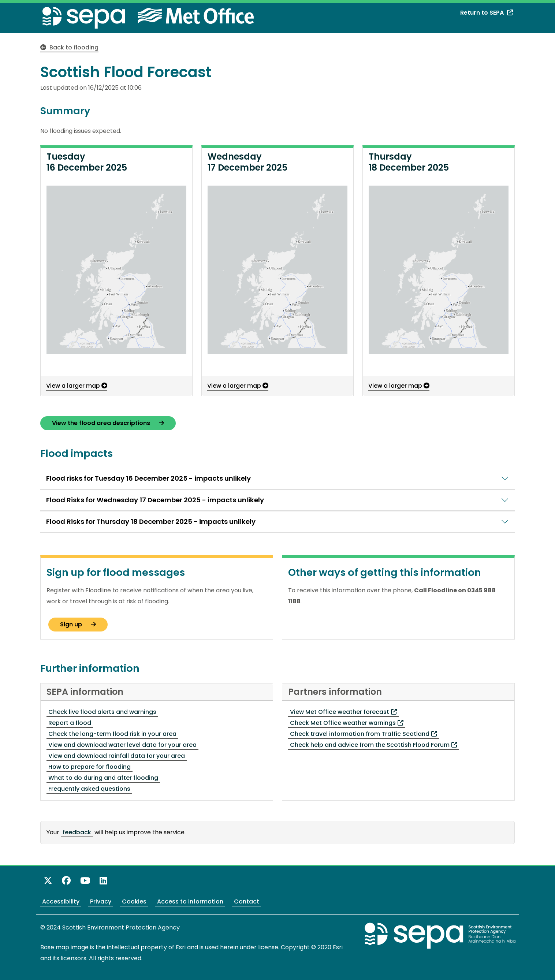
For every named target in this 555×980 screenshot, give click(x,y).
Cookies (134, 901)
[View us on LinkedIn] (103, 881)
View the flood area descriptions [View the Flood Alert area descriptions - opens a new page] (108, 423)
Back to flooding (69, 47)
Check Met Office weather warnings (347, 723)
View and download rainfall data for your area (117, 756)
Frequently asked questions (89, 789)
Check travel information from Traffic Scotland (364, 734)
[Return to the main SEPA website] (440, 936)
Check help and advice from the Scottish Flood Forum (374, 745)
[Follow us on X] (48, 881)
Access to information (190, 901)
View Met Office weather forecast (343, 712)
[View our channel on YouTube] (85, 881)
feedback (77, 832)
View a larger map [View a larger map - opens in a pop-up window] (77, 386)
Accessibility (61, 901)
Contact (247, 901)
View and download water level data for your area (122, 745)
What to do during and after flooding (103, 778)
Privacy (101, 901)
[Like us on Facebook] (66, 881)
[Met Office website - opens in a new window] (189, 16)
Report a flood (70, 723)
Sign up (78, 624)
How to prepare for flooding (90, 767)
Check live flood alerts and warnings (102, 712)
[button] (116, 270)
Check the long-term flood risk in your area (112, 734)
